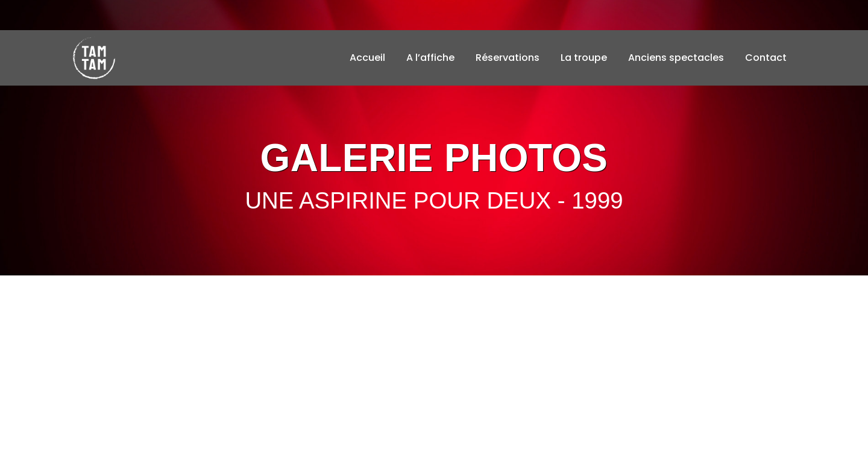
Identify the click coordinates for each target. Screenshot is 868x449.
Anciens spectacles (676, 58)
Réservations (508, 58)
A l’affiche (430, 58)
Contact (766, 58)
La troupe (584, 58)
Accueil (367, 58)
